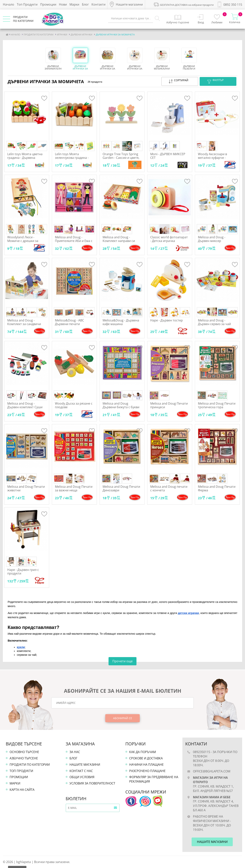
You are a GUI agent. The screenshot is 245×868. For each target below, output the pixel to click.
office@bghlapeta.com (212, 771)
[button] (180, 81)
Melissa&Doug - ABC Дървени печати (69, 322)
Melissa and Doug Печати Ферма (217, 488)
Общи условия (82, 777)
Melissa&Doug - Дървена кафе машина (121, 322)
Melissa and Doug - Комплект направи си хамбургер (119, 241)
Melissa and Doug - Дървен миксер (212, 239)
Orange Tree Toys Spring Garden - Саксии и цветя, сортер (121, 158)
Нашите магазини (85, 765)
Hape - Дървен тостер (167, 320)
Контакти (98, 4)
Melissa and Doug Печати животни (26, 488)
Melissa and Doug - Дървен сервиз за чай (214, 322)
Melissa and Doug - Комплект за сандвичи (24, 322)
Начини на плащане (146, 765)
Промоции (48, 4)
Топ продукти (21, 771)
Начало (9, 4)
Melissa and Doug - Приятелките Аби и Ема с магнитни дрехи (74, 241)
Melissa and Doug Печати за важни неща (74, 488)
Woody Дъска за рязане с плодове (74, 405)
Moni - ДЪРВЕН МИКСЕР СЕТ (168, 156)
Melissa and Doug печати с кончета (169, 488)
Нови (63, 4)
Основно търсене (24, 752)
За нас (75, 752)
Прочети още (122, 661)
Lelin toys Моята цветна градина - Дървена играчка (25, 158)
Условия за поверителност (92, 783)
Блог (85, 4)
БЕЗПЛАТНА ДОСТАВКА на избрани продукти (184, 4)
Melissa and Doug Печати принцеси (169, 405)
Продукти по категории (30, 765)
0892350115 (202, 752)
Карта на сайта (22, 790)
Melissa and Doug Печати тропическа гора (217, 405)
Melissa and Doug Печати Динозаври (121, 488)
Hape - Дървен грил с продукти (23, 572)
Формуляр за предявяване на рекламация (154, 779)
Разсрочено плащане (147, 771)
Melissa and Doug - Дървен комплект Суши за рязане (25, 407)
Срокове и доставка (146, 758)
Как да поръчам (143, 752)
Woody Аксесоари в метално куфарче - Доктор (212, 158)
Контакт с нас (81, 771)
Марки (74, 4)
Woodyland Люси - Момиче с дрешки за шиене (23, 241)
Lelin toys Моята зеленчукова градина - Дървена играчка (72, 158)
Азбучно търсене (24, 758)
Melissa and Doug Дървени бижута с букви (121, 405)
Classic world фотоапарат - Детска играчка (169, 239)
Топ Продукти (27, 4)
